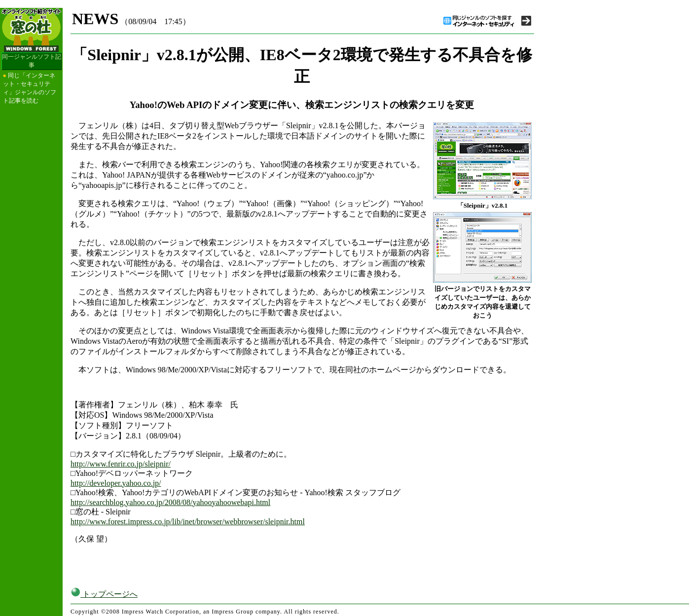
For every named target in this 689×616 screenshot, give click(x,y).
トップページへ (104, 594)
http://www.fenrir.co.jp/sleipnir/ (121, 464)
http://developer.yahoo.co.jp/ (116, 483)
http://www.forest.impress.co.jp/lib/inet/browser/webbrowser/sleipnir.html (188, 522)
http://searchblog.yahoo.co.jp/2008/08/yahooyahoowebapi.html (170, 502)
